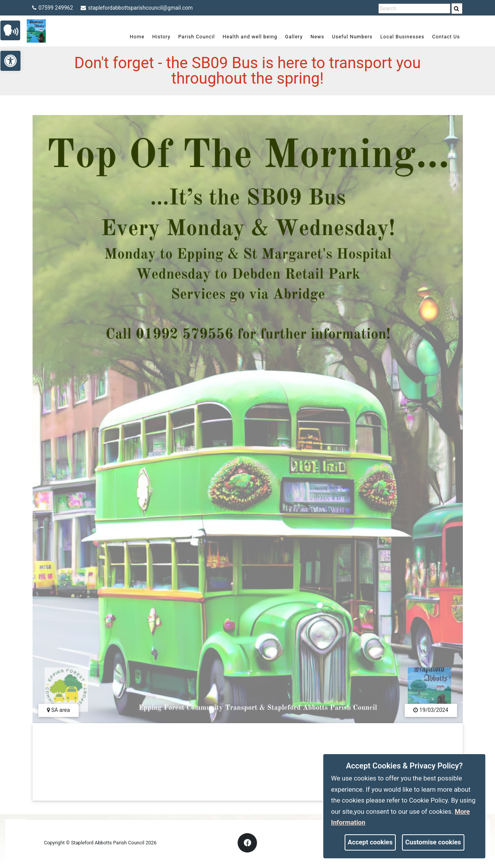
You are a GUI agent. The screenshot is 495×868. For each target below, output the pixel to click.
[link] (457, 9)
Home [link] (133, 37)
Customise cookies (433, 842)
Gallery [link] (290, 37)
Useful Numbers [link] (348, 37)
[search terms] (414, 9)
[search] (457, 9)
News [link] (314, 37)
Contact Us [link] (442, 37)
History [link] (158, 37)
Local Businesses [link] (398, 37)
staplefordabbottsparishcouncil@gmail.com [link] (138, 8)
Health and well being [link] (246, 37)
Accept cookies (370, 842)
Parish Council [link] (193, 37)
